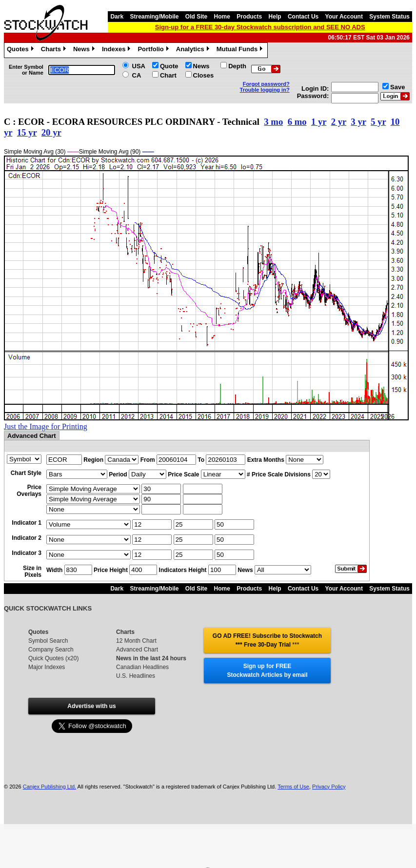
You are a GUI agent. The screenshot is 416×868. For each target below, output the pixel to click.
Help (275, 17)
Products (249, 17)
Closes (204, 75)
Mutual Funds (241, 50)
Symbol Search (48, 641)
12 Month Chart (136, 641)
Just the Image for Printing (46, 426)
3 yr (358, 122)
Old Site (196, 17)
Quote (169, 66)
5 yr (378, 122)
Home (222, 17)
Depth (237, 66)
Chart (168, 75)
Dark (117, 17)
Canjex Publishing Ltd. (50, 787)
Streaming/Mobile (154, 17)
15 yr (27, 132)
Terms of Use (293, 787)
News (85, 50)
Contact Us (303, 17)
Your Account (344, 17)
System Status (389, 17)
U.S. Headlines (136, 676)
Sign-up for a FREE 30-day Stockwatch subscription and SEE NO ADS (260, 27)
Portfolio (154, 50)
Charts (55, 50)
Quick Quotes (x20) (53, 658)
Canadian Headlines (142, 667)
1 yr (319, 122)
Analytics (194, 50)
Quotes (21, 50)
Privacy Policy (329, 787)
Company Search (51, 650)
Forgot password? (266, 84)
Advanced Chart (137, 650)
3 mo (273, 122)
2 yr (339, 122)
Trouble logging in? (265, 90)
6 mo (297, 122)
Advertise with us (91, 706)
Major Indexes (47, 667)
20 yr (51, 132)
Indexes (117, 50)
